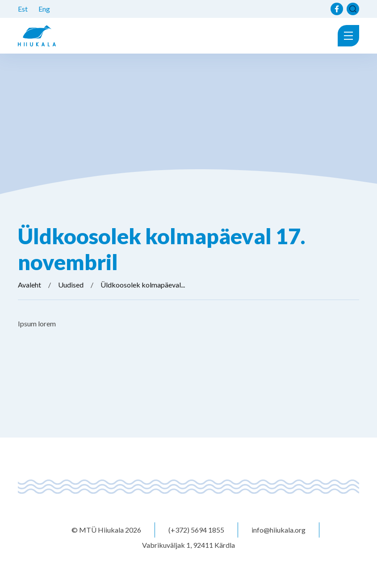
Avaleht (29, 285)
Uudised (71, 285)
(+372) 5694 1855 (196, 530)
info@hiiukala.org (279, 530)
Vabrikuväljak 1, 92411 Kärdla (188, 545)
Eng (44, 9)
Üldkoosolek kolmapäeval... (143, 285)
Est (23, 9)
